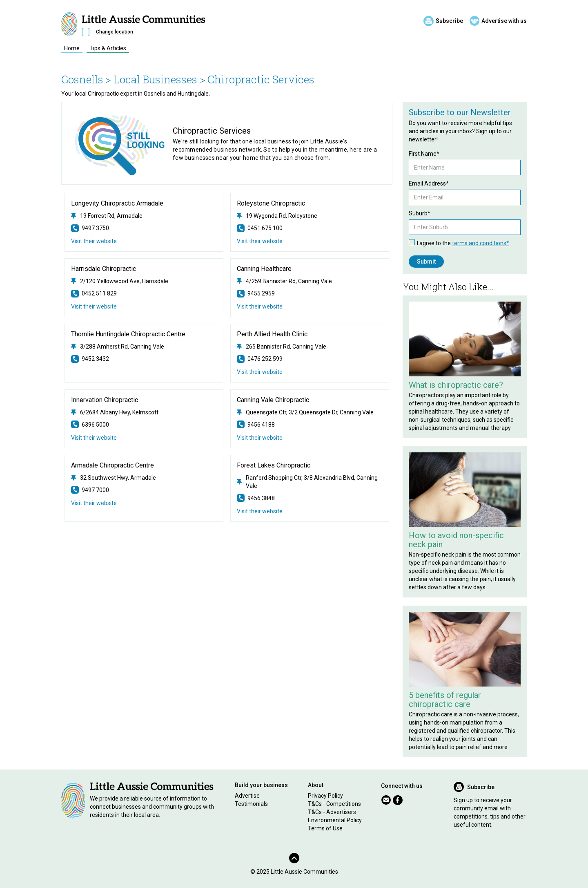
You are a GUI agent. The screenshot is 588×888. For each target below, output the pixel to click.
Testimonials (251, 804)
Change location (115, 32)
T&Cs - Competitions (334, 804)
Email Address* (429, 183)
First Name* (424, 154)
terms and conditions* (481, 243)
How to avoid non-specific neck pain (456, 540)
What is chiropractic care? (456, 385)
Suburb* (420, 213)
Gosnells (82, 79)
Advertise (247, 796)
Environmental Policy (335, 820)
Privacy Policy (325, 796)
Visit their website (94, 241)
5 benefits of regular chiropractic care (445, 700)
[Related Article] (465, 339)
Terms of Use (325, 828)
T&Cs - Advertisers (332, 812)
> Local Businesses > (155, 79)
